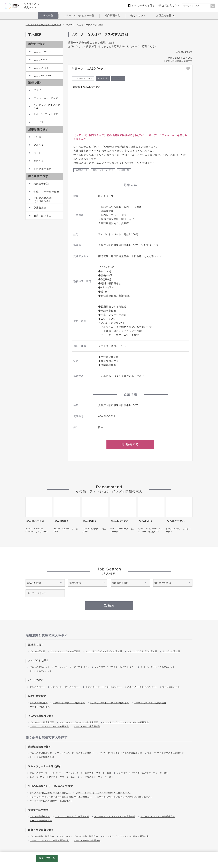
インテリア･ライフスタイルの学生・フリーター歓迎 (143, 773)
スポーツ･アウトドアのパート (142, 687)
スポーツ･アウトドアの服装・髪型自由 (49, 840)
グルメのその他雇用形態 (42, 722)
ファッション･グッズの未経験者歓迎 (75, 753)
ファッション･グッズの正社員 (65, 651)
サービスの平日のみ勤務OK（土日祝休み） (51, 801)
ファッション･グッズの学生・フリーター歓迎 (89, 773)
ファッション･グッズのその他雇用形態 (79, 722)
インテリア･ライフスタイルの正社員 (104, 651)
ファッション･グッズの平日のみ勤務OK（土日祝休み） (103, 793)
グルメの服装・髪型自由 (42, 836)
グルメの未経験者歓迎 (41, 753)
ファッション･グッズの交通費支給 (72, 817)
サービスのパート (171, 687)
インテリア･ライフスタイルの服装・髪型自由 (126, 836)
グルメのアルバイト (40, 667)
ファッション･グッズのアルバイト (72, 667)
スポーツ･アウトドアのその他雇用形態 (49, 726)
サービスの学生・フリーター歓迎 (97, 777)
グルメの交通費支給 (40, 817)
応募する (130, 444)
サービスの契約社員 (40, 707)
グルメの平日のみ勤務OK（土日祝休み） (50, 793)
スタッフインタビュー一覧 (79, 15)
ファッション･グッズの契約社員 (69, 703)
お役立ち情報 (164, 15)
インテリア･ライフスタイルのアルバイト (115, 667)
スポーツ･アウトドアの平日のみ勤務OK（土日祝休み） (125, 797)
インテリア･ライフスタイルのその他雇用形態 (126, 722)
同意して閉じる (47, 858)
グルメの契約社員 (39, 703)
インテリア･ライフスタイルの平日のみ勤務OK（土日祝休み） (61, 797)
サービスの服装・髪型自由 (87, 840)
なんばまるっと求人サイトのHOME (43, 25)
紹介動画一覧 (112, 15)
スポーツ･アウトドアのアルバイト (158, 667)
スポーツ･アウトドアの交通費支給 (158, 817)
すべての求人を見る (143, 5)
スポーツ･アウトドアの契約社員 (150, 703)
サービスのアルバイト (41, 671)
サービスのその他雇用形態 (87, 726)
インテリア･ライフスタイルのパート (104, 687)
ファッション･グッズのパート (65, 687)
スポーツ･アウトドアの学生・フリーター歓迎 (53, 777)
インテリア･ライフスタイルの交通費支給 (115, 817)
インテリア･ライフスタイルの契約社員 (109, 703)
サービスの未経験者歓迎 (42, 757)
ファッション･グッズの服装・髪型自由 (79, 836)
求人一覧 (48, 15)
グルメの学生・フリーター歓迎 (45, 773)
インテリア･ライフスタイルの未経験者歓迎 (120, 753)
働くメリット (138, 15)
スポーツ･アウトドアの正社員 (142, 651)
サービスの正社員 (171, 651)
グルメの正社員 (38, 651)
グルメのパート (38, 687)
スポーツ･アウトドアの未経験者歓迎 (165, 753)
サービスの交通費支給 (41, 821)
